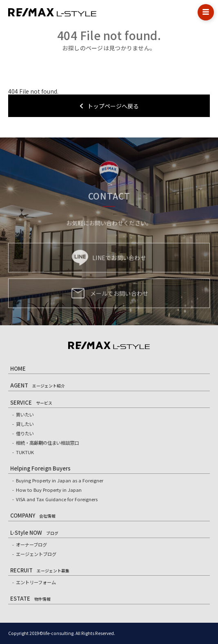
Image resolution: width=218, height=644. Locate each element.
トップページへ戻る (109, 106)
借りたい (25, 433)
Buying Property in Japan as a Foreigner (60, 480)
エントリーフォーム (36, 582)
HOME (18, 368)
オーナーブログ (31, 545)
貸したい (25, 424)
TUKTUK (25, 452)
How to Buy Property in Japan (49, 490)
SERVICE (31, 402)
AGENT (38, 385)
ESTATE (30, 598)
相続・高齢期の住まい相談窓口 (47, 443)
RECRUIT (40, 570)
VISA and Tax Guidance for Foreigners (57, 499)
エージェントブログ (36, 554)
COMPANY (33, 515)
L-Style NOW (34, 533)
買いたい (25, 414)
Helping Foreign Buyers (40, 468)
